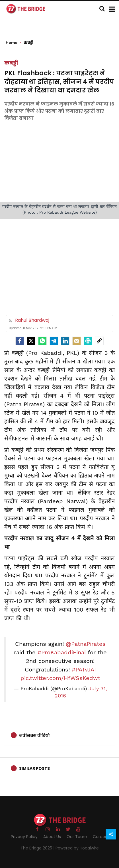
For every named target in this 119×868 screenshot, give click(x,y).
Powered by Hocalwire (77, 848)
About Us (52, 837)
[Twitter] (31, 341)
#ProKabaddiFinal (62, 652)
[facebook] (20, 341)
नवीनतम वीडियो (34, 735)
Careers (101, 837)
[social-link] (99, 341)
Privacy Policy (24, 837)
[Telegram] (54, 341)
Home (13, 43)
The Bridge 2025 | (38, 848)
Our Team (77, 837)
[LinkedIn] (65, 341)
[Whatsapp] (42, 341)
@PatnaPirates (86, 644)
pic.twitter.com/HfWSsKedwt (60, 678)
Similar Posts (34, 768)
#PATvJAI (84, 669)
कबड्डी (11, 63)
